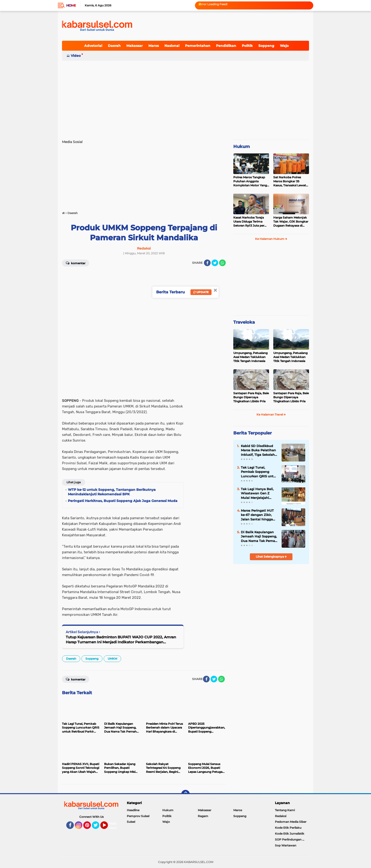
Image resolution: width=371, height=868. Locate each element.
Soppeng (266, 46)
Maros (154, 46)
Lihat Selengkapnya (271, 557)
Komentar (76, 263)
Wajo (284, 46)
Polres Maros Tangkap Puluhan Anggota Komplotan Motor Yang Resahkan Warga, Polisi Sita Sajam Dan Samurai (251, 181)
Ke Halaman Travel (271, 414)
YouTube (107, 827)
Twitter (98, 827)
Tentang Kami (285, 810)
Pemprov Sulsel (138, 816)
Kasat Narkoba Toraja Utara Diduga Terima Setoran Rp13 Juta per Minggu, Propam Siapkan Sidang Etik (249, 222)
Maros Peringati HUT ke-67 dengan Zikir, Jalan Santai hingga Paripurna (257, 515)
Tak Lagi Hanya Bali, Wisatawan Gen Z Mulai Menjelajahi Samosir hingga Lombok (257, 493)
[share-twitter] (215, 263)
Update (201, 292)
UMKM (112, 659)
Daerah (114, 46)
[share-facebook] (207, 263)
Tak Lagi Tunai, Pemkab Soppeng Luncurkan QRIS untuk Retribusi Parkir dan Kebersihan (259, 472)
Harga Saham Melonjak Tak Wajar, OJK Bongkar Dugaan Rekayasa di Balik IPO (291, 222)
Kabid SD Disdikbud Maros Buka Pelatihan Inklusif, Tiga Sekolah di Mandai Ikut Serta (258, 450)
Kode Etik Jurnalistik (290, 834)
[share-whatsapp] (222, 263)
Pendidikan (226, 46)
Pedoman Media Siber (291, 822)
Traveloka (244, 322)
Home (71, 5)
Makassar (135, 46)
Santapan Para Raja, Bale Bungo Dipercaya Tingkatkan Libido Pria (251, 397)
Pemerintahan (198, 46)
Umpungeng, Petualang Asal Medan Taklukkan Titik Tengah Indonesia (250, 357)
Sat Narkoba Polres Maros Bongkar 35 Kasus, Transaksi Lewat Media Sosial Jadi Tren (290, 181)
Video (76, 56)
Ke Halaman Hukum (271, 239)
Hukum (242, 147)
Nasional (172, 46)
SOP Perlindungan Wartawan (292, 839)
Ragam (203, 816)
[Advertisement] (185, 98)
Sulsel (131, 822)
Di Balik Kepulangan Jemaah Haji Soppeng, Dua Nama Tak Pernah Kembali (259, 537)
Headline (133, 810)
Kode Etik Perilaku (288, 828)
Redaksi (281, 816)
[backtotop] (185, 794)
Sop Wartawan (286, 845)
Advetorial (93, 46)
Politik (247, 46)
